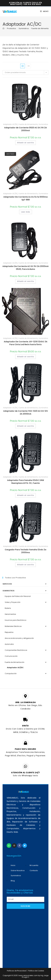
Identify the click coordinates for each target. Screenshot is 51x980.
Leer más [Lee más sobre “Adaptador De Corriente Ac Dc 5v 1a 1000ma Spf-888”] (26, 212)
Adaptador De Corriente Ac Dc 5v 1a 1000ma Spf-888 (26, 198)
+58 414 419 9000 (32, 4)
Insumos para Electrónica (16, 620)
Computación (11, 673)
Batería (8, 608)
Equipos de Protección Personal (18, 596)
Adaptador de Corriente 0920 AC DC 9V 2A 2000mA (26, 129)
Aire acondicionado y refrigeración (19, 638)
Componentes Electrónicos (16, 650)
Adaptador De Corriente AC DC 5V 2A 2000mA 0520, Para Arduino (26, 268)
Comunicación (11, 656)
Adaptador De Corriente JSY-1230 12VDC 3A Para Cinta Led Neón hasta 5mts (26, 343)
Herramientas (10, 614)
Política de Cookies (36, 971)
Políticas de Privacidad (17, 971)
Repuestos (9, 632)
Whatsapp (27, 776)
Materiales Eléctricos (13, 626)
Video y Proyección (13, 602)
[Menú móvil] (44, 11)
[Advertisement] (26, 937)
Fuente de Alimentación (28, 124)
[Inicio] (3, 28)
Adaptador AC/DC (10, 124)
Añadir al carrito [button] (26, 143)
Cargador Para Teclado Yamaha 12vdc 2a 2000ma (26, 551)
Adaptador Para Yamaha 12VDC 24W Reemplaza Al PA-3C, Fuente (26, 482)
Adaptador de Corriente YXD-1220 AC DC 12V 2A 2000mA (26, 412)
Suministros (43, 124)
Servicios (7, 584)
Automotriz (9, 644)
